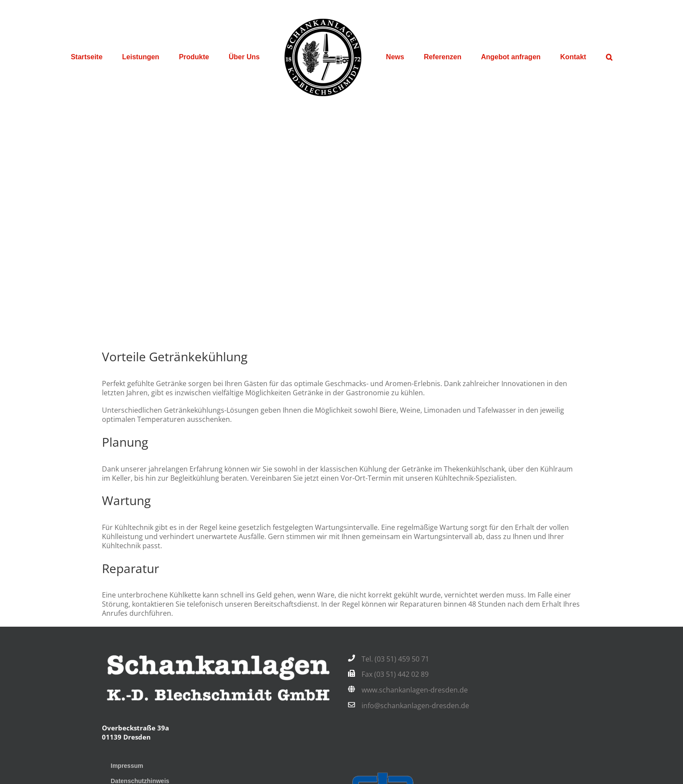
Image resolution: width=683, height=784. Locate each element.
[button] (609, 57)
